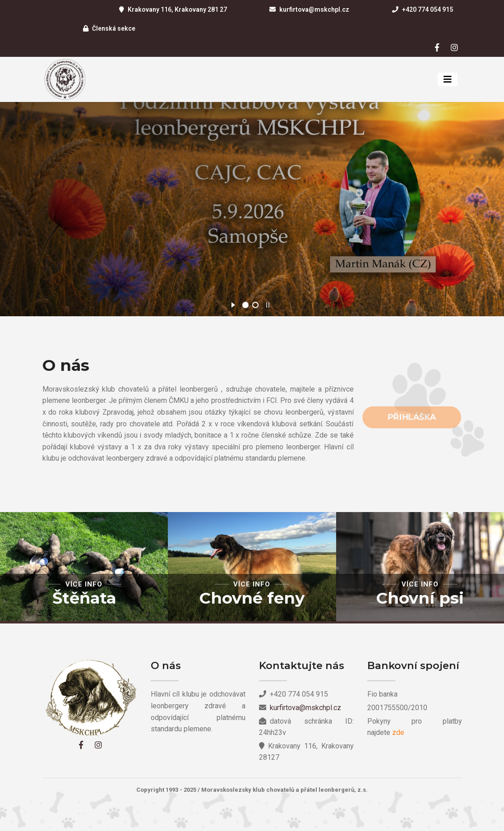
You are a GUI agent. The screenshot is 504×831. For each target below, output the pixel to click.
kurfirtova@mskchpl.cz (314, 9)
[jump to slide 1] (245, 305)
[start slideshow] (233, 304)
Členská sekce (114, 28)
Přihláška (411, 417)
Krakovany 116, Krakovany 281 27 (177, 9)
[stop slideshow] (268, 304)
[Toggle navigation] (448, 79)
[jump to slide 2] (255, 305)
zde (398, 732)
